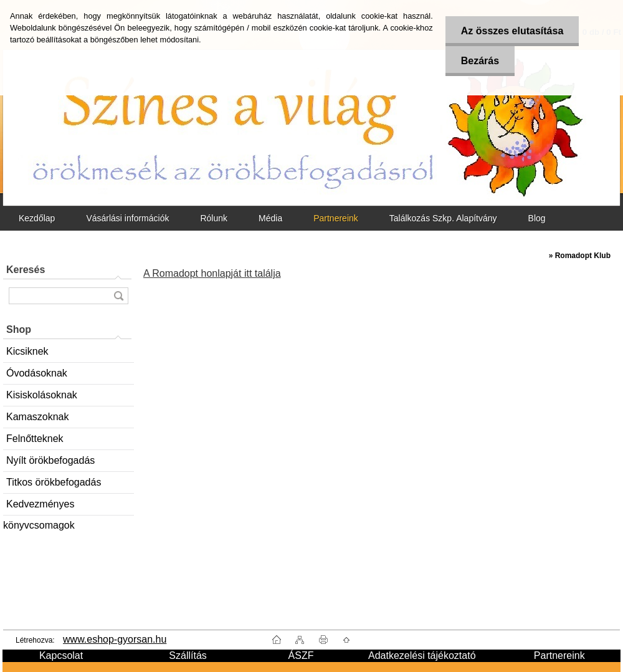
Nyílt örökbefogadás (50, 460)
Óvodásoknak (37, 373)
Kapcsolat (61, 655)
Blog (537, 218)
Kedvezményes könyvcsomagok (39, 507)
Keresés (26, 270)
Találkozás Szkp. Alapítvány (443, 218)
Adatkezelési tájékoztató (422, 655)
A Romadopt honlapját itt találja (212, 273)
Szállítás (188, 655)
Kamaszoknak (38, 417)
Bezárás (480, 61)
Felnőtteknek (35, 439)
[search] (118, 296)
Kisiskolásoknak (42, 395)
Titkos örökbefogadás (54, 482)
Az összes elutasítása (512, 31)
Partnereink (336, 218)
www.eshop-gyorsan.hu (115, 639)
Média (270, 218)
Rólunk (214, 218)
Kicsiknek (27, 351)
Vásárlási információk (127, 218)
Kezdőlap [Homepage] (37, 218)
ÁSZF (301, 655)
